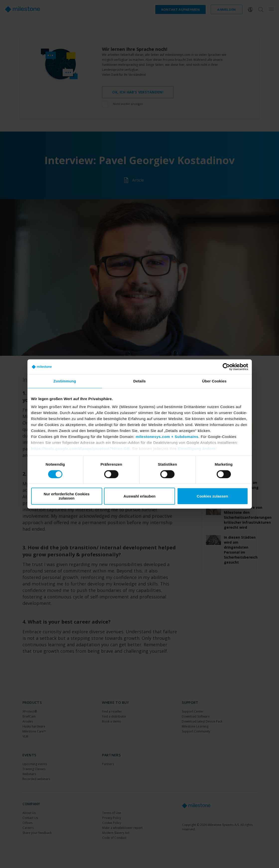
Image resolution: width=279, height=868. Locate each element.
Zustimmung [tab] (65, 381)
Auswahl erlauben (139, 496)
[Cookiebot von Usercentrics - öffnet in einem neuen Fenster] (226, 367)
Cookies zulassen (212, 496)
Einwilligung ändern (197, 449)
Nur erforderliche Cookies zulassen (67, 496)
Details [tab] (140, 381)
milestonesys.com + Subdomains (167, 437)
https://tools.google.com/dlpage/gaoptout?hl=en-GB (81, 449)
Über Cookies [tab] (214, 381)
